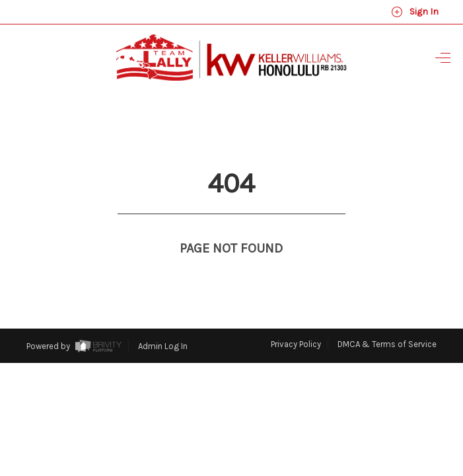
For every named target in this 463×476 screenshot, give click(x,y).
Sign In (415, 12)
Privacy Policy (296, 320)
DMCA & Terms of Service (387, 320)
